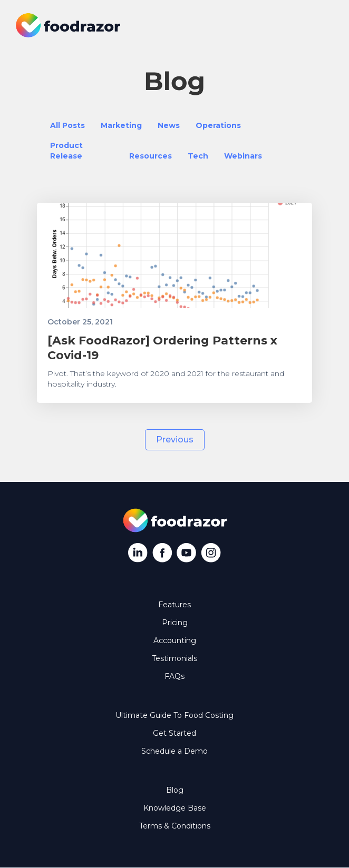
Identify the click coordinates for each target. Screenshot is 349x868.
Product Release (66, 151)
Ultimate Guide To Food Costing (174, 715)
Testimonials (174, 658)
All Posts (67, 125)
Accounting (175, 640)
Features (174, 605)
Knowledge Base (175, 808)
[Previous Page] (175, 440)
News (169, 125)
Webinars (243, 156)
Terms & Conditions (175, 826)
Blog (175, 790)
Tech (198, 156)
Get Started (174, 733)
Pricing (175, 623)
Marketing (121, 125)
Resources (151, 156)
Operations (218, 125)
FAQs (174, 676)
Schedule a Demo (174, 751)
